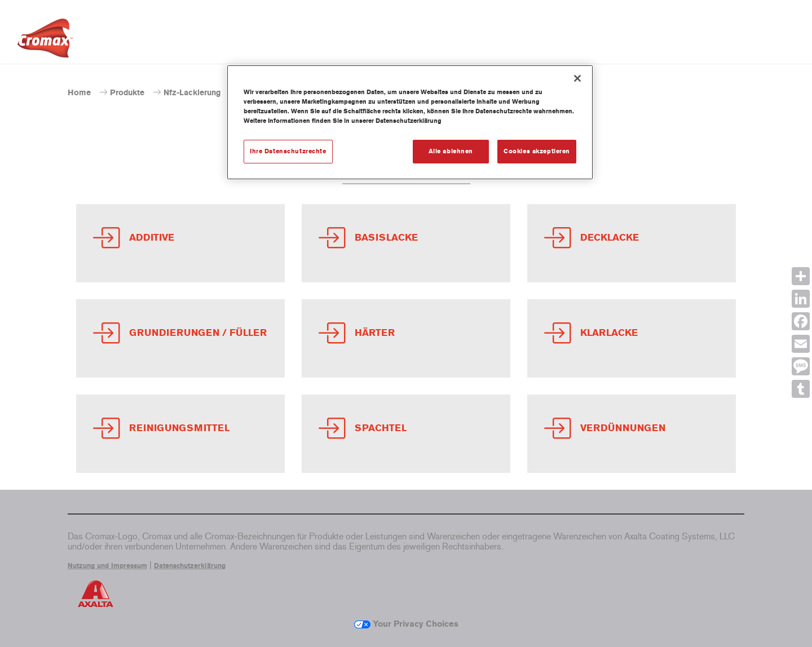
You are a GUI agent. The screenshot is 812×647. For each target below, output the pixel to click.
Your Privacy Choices (406, 624)
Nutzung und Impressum (107, 566)
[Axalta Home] (45, 41)
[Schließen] (577, 78)
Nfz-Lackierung (192, 93)
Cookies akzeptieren (537, 151)
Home (79, 93)
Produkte (127, 93)
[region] (410, 122)
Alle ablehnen (451, 151)
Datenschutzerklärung (190, 566)
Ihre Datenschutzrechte (288, 151)
